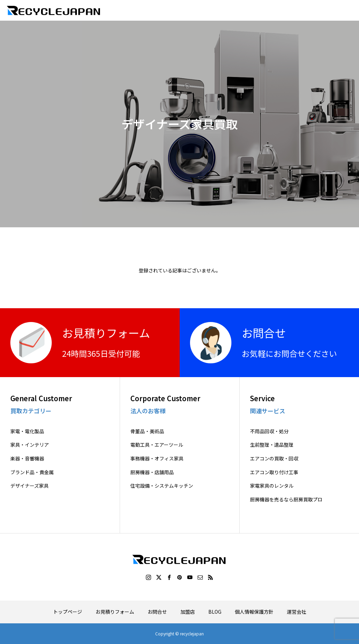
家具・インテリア (30, 445)
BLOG (215, 612)
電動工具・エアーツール (157, 445)
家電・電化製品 (27, 431)
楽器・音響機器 (27, 459)
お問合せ (157, 612)
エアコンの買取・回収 (274, 459)
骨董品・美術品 (147, 431)
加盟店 (188, 612)
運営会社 (297, 612)
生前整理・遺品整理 (272, 445)
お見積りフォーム (115, 612)
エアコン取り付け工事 (274, 472)
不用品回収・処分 (269, 431)
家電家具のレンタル (272, 486)
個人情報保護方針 (254, 612)
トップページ (68, 612)
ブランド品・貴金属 (32, 472)
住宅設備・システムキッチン (162, 486)
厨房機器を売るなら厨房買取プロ (286, 500)
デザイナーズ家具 (29, 486)
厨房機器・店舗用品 (152, 472)
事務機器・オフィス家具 (157, 459)
